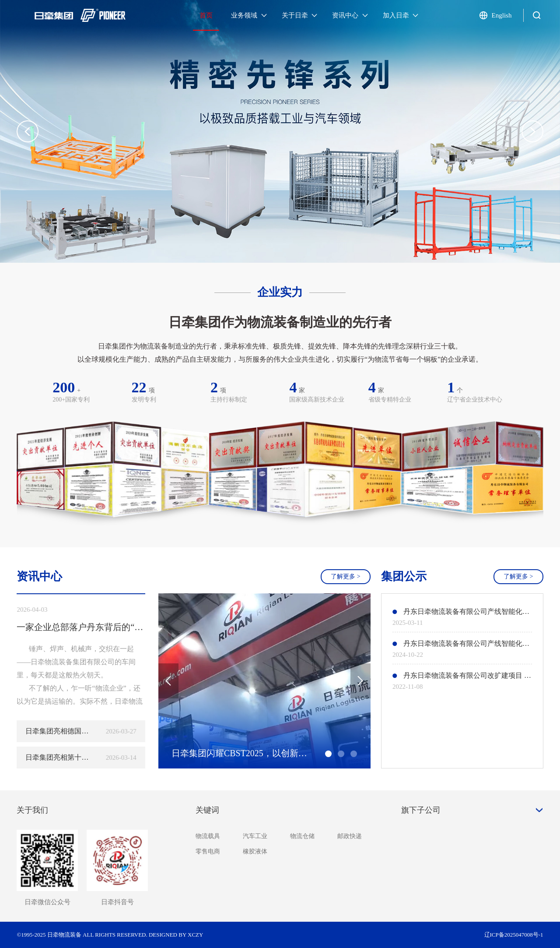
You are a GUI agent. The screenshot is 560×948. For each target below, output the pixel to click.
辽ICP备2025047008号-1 (514, 935)
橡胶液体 (255, 851)
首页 (206, 15)
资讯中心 (350, 15)
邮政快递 (350, 836)
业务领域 (249, 15)
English (502, 15)
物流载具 (208, 836)
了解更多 (345, 576)
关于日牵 (300, 15)
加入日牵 (401, 15)
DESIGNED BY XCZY (176, 935)
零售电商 (208, 851)
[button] (532, 131)
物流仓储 (302, 836)
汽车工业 (255, 836)
